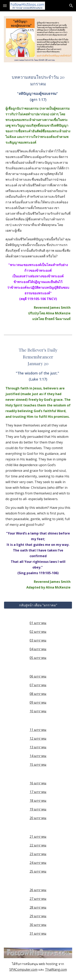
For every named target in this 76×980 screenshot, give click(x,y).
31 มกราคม (38, 933)
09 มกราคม (38, 702)
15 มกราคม (38, 765)
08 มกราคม (38, 694)
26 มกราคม (38, 890)
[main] (38, 198)
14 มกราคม (38, 756)
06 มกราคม (38, 676)
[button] (5, 6)
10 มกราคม (38, 711)
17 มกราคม (38, 792)
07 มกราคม (38, 685)
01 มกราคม (38, 623)
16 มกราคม (38, 783)
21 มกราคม (38, 837)
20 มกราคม (38, 818)
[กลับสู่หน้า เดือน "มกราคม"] (38, 605)
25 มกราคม (38, 871)
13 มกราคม (38, 747)
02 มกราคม (38, 632)
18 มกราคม (38, 801)
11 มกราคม (38, 730)
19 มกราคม (38, 809)
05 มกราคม (38, 658)
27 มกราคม (38, 899)
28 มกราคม (38, 907)
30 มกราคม (38, 925)
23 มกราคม (38, 854)
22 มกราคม (38, 845)
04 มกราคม (38, 649)
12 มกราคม (38, 738)
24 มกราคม (38, 863)
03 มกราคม (38, 640)
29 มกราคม (38, 916)
